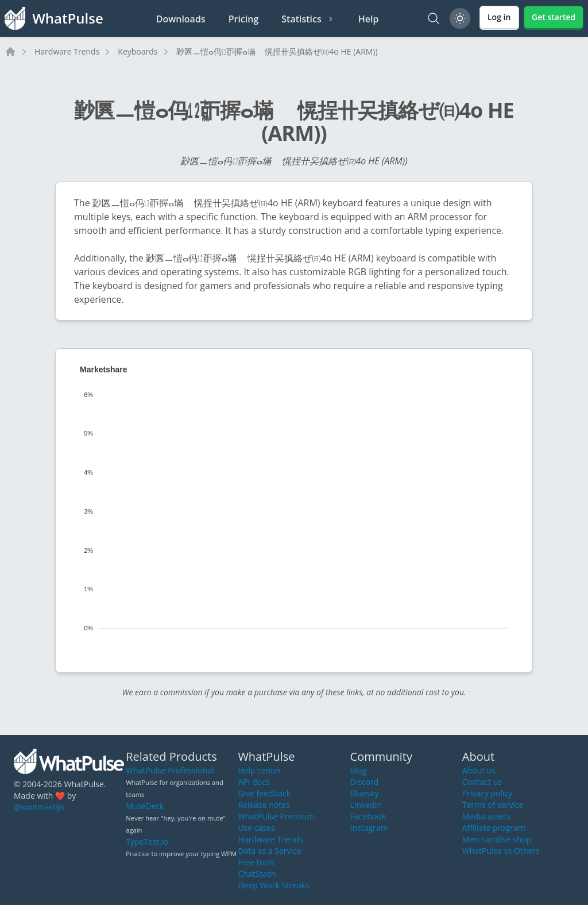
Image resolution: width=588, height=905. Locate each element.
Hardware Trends (67, 51)
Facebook (368, 816)
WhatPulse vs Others (501, 851)
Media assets (487, 816)
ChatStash (257, 874)
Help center (260, 770)
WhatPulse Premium (276, 816)
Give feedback (264, 793)
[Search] (434, 18)
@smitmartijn (39, 807)
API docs (254, 782)
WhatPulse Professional (170, 770)
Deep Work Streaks (273, 885)
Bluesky (365, 793)
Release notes (264, 805)
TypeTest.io (147, 842)
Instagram (369, 828)
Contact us (482, 782)
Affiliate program (494, 828)
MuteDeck (145, 806)
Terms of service (493, 805)
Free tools (256, 862)
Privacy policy (488, 793)
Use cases (256, 828)
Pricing (244, 19)
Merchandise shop (497, 839)
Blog (359, 770)
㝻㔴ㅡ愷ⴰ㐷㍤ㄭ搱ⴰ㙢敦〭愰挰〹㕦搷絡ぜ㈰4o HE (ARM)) (277, 51)
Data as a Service (269, 851)
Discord (365, 782)
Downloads (181, 19)
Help (369, 19)
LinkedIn (366, 805)
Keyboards (138, 51)
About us (479, 770)
